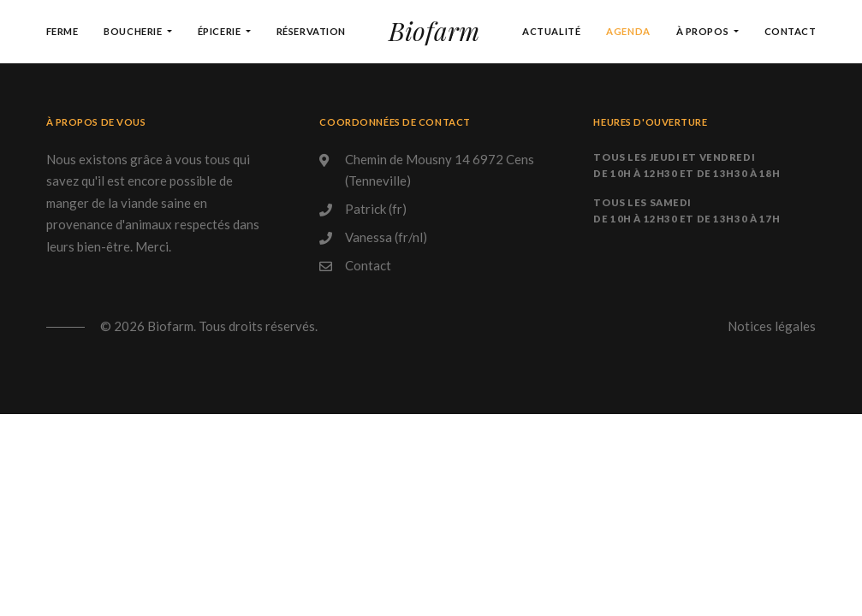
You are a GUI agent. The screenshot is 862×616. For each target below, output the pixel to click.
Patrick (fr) (376, 209)
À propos (704, 31)
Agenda (628, 31)
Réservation (311, 31)
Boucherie (134, 31)
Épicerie (220, 31)
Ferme (62, 31)
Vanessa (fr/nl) (386, 237)
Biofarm (434, 31)
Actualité (551, 31)
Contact (791, 31)
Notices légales (772, 326)
